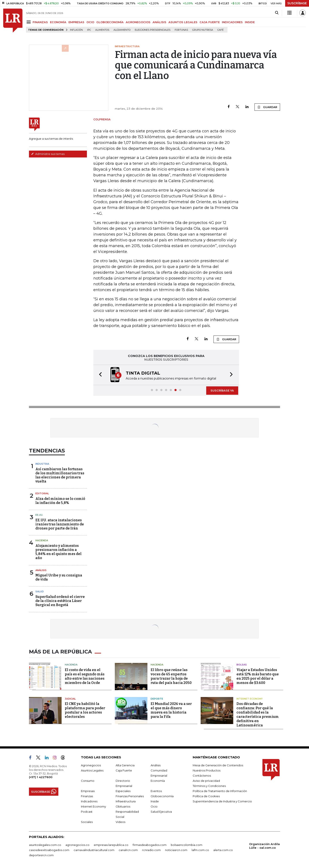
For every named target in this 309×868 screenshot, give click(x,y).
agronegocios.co (77, 845)
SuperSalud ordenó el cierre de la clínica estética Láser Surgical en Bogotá (60, 601)
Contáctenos (202, 776)
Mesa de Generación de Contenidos (218, 765)
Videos (120, 822)
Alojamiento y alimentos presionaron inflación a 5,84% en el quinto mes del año (58, 552)
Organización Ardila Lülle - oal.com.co (264, 846)
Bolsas (242, 665)
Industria (42, 464)
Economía (158, 781)
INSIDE (250, 22)
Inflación (76, 30)
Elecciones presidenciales (153, 30)
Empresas (88, 791)
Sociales (87, 822)
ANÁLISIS (159, 22)
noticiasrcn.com (176, 850)
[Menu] (29, 22)
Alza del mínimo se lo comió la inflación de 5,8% (60, 501)
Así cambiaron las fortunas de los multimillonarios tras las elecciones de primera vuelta (60, 475)
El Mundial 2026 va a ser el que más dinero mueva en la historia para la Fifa (171, 710)
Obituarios (123, 806)
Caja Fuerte (124, 770)
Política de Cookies (206, 796)
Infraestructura (126, 801)
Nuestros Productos (207, 770)
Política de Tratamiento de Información (220, 791)
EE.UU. (39, 515)
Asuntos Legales (92, 770)
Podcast (87, 812)
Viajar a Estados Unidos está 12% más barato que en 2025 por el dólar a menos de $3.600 (258, 676)
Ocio (154, 806)
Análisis (41, 570)
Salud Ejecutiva (161, 812)
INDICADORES (232, 22)
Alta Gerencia (125, 765)
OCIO (90, 22)
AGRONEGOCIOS (138, 22)
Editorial (42, 493)
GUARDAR (267, 107)
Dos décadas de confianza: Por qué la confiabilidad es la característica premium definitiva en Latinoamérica (258, 715)
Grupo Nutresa (203, 30)
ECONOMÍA (58, 22)
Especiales (123, 791)
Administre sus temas (48, 154)
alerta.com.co (223, 850)
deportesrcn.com (41, 855)
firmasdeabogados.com (150, 845)
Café (220, 30)
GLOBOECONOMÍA (110, 22)
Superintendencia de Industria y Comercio (222, 801)
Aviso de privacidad (206, 781)
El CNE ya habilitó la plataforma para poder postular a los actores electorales (85, 710)
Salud (40, 591)
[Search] (277, 13)
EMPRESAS (76, 22)
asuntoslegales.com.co (45, 845)
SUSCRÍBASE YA (222, 390)
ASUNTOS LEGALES (183, 22)
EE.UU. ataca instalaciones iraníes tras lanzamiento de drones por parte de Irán (60, 524)
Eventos (156, 791)
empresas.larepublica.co (111, 845)
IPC (89, 30)
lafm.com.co (200, 850)
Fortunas (181, 30)
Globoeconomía (162, 796)
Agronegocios (91, 765)
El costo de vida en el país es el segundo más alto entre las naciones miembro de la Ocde (85, 676)
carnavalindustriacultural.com (94, 850)
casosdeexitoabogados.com (49, 850)
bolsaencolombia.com (187, 845)
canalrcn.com (128, 850)
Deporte (157, 699)
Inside (155, 801)
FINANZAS (40, 22)
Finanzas (87, 796)
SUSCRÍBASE (297, 3)
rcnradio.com (151, 850)
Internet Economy (250, 699)
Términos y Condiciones (209, 786)
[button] (99, 375)
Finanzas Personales (130, 796)
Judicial (70, 699)
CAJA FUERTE (210, 22)
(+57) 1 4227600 (41, 777)
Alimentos (102, 30)
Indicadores (89, 801)
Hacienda (42, 540)
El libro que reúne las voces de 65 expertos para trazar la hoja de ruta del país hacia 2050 (171, 676)
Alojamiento (122, 30)
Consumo (88, 781)
